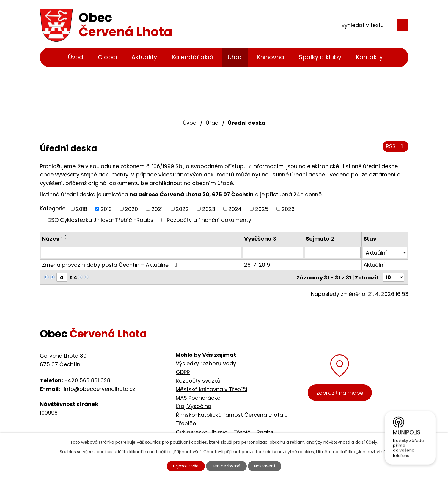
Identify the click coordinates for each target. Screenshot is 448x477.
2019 (106, 209)
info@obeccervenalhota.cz (100, 388)
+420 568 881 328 (87, 380)
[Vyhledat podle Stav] (385, 252)
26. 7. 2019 (257, 264)
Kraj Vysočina (194, 406)
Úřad (235, 57)
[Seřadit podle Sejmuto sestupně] (337, 238)
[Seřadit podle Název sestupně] (66, 238)
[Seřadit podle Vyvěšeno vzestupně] (279, 236)
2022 (182, 209)
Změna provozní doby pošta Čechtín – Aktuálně (111, 264)
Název (52, 239)
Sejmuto (320, 239)
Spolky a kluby (320, 57)
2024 (235, 209)
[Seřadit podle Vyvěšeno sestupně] (279, 238)
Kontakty (369, 57)
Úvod (76, 57)
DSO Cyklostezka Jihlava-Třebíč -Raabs (100, 220)
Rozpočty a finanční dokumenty (209, 220)
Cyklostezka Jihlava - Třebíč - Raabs (225, 431)
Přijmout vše (186, 466)
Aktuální (374, 264)
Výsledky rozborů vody (206, 363)
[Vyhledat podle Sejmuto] (333, 252)
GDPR (183, 372)
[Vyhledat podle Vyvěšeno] (273, 252)
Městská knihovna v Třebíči (211, 389)
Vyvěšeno (260, 239)
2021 (157, 209)
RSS (396, 146)
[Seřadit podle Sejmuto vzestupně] (337, 236)
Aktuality (144, 57)
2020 (131, 209)
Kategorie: (53, 208)
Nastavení (265, 466)
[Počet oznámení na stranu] (393, 277)
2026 (288, 209)
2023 (209, 209)
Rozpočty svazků (198, 380)
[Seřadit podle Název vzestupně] (66, 236)
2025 (262, 209)
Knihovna (270, 57)
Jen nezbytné (226, 466)
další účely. (367, 442)
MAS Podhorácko (198, 397)
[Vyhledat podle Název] (141, 252)
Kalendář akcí (192, 57)
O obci (107, 57)
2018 (81, 209)
